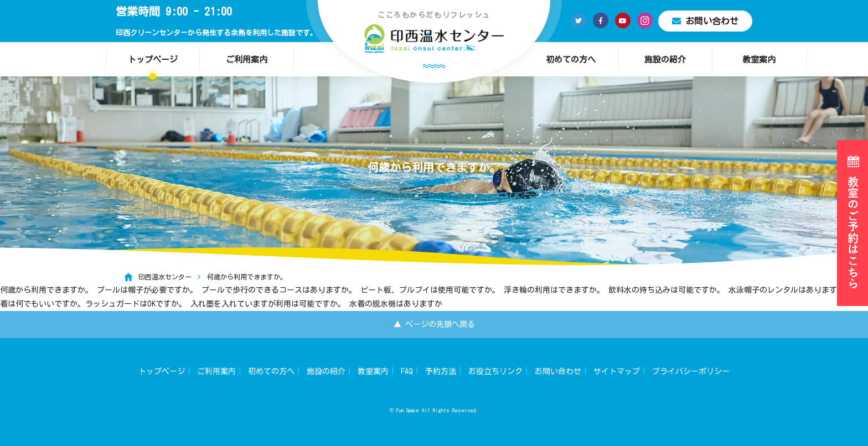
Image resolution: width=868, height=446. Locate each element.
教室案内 (759, 59)
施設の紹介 (665, 59)
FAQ (407, 371)
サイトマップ (617, 371)
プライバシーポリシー (691, 371)
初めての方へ (571, 59)
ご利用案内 (247, 59)
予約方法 (441, 371)
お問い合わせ (705, 21)
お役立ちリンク (495, 371)
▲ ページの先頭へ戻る (434, 324)
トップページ (153, 59)
